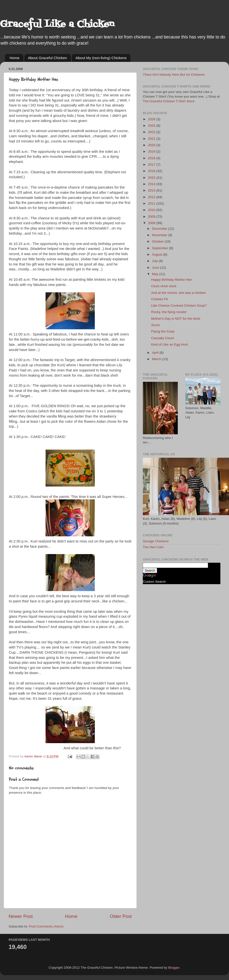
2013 (152, 190)
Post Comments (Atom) (46, 926)
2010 (152, 210)
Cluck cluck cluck (164, 286)
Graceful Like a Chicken (57, 25)
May (155, 274)
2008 (152, 223)
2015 (152, 178)
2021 (152, 139)
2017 (152, 165)
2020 (152, 145)
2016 (152, 171)
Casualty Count (163, 338)
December (160, 229)
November (160, 235)
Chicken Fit (160, 299)
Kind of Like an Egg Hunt (170, 344)
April (156, 353)
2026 (152, 119)
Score (155, 325)
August (158, 254)
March (157, 359)
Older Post (121, 916)
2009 (152, 217)
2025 (152, 126)
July (155, 261)
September (161, 248)
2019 (152, 151)
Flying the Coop (163, 331)
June (156, 268)
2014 (152, 184)
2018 (152, 158)
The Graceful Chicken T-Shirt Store (169, 101)
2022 (152, 132)
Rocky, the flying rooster (169, 312)
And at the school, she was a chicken (179, 293)
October (158, 241)
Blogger (174, 968)
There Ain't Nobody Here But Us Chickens (174, 75)
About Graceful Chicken (48, 58)
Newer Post (21, 916)
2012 (152, 197)
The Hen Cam (153, 547)
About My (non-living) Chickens (101, 58)
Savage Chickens (156, 541)
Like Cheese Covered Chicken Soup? (179, 306)
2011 (152, 203)
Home (15, 58)
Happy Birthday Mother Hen (172, 280)
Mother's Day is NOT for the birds (176, 319)
